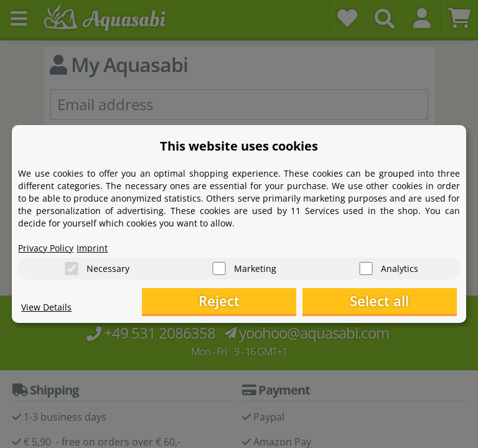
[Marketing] (219, 267)
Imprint (92, 246)
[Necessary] (72, 267)
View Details (46, 308)
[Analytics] (366, 267)
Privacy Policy (46, 246)
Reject (264, 301)
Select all (394, 301)
